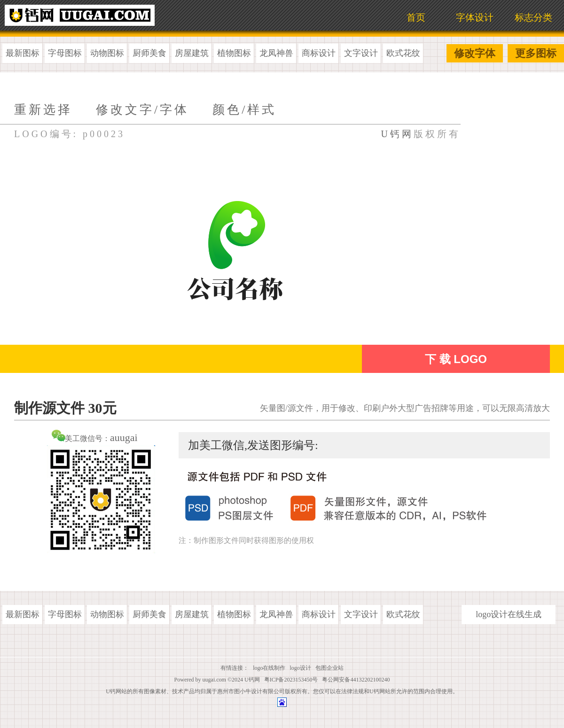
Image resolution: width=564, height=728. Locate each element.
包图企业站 (329, 668)
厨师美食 (149, 53)
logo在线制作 (269, 668)
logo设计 (301, 668)
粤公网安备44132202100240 (356, 680)
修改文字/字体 (142, 110)
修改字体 (475, 53)
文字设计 (361, 53)
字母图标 (65, 53)
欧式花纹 (403, 53)
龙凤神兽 (276, 53)
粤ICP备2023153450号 (291, 680)
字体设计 (475, 17)
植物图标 (234, 53)
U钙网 (397, 134)
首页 (416, 17)
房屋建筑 (192, 53)
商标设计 (319, 53)
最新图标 (23, 53)
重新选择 (43, 110)
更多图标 (536, 53)
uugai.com (214, 680)
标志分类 (533, 17)
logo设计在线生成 (509, 614)
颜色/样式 (244, 110)
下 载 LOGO (456, 359)
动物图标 (107, 53)
